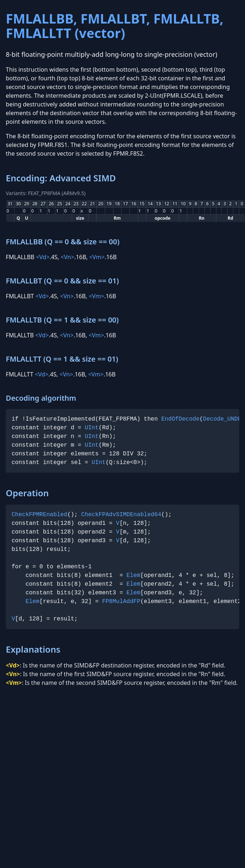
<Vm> (97, 257)
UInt (92, 428)
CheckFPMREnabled (40, 515)
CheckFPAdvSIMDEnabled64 (121, 515)
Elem (133, 576)
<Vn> (67, 257)
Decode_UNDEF (224, 419)
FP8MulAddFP (121, 602)
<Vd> (43, 257)
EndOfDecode (180, 419)
